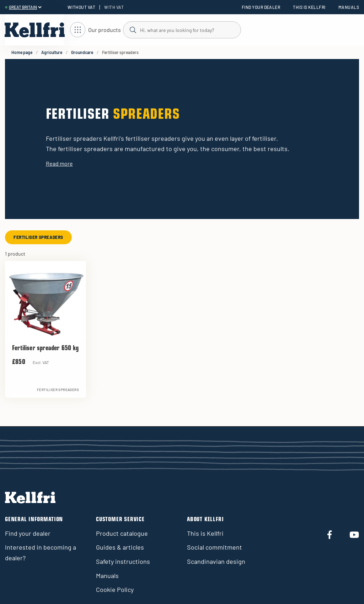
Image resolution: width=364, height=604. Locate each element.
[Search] (182, 30)
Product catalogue (122, 533)
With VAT (114, 7)
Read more (59, 163)
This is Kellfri (309, 7)
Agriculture (52, 52)
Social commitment (215, 547)
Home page (22, 52)
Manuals (349, 7)
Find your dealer (261, 7)
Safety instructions (123, 561)
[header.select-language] (25, 7)
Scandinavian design (216, 561)
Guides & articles (120, 547)
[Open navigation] (95, 30)
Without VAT (81, 7)
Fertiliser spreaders (38, 237)
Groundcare (82, 52)
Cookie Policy (115, 589)
